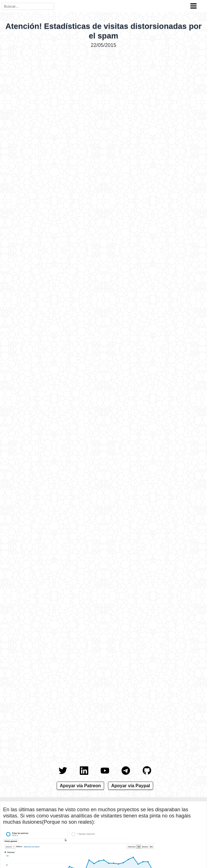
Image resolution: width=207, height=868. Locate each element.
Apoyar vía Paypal (131, 786)
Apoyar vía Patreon (80, 786)
